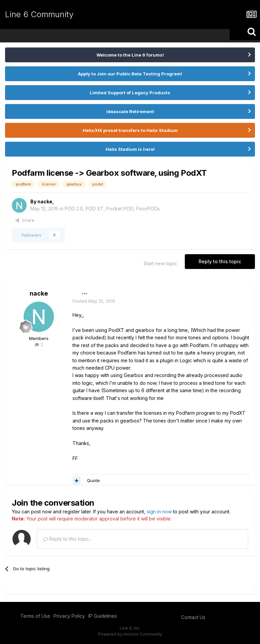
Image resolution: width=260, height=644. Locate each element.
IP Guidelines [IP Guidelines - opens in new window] (103, 616)
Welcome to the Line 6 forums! (130, 55)
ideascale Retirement (130, 111)
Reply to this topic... (68, 539)
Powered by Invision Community (130, 634)
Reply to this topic (220, 261)
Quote (93, 480)
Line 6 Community (39, 14)
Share (25, 220)
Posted (94, 301)
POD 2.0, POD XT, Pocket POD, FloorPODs (112, 209)
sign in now (159, 512)
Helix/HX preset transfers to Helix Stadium (130, 130)
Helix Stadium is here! (130, 149)
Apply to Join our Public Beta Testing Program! (130, 74)
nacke (45, 201)
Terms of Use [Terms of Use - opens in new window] (35, 616)
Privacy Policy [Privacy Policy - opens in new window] (69, 616)
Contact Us (193, 617)
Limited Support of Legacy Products (130, 93)
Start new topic (160, 263)
